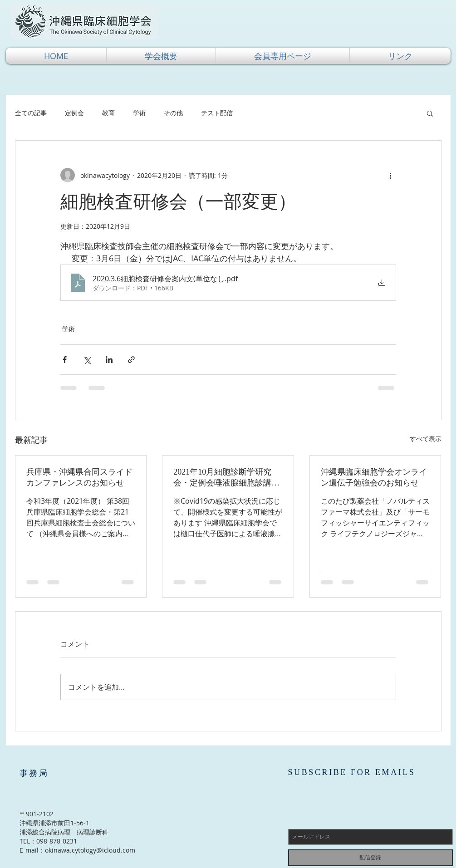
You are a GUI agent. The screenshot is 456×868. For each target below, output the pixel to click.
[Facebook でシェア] (65, 360)
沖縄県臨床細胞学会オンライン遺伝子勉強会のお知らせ (374, 477)
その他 (173, 113)
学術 (139, 113)
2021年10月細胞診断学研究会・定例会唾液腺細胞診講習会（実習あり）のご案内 (226, 478)
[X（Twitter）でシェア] (87, 360)
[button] (161, 56)
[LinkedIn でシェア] (109, 360)
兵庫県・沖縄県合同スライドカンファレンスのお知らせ (79, 477)
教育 (108, 113)
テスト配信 (217, 113)
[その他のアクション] (391, 175)
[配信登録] (370, 858)
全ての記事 (31, 113)
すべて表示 (426, 439)
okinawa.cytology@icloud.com (90, 850)
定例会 (74, 113)
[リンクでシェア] (131, 360)
